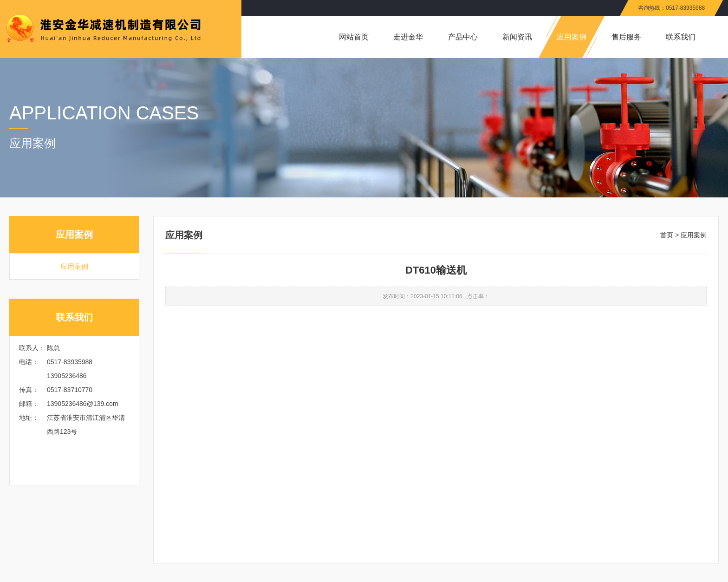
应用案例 (74, 266)
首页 (667, 235)
